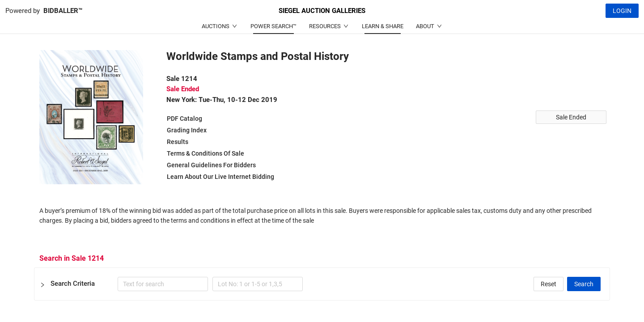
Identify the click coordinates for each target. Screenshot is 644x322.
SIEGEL (322, 11)
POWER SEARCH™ (273, 26)
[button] (322, 284)
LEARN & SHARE (383, 26)
